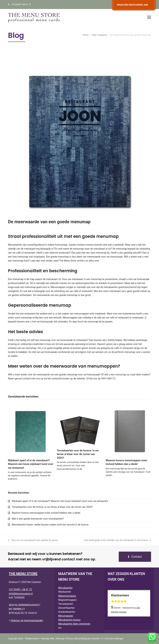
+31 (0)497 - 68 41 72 (20, 589)
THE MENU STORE (23, 574)
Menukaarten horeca (69, 620)
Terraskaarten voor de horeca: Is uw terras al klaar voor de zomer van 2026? (78, 454)
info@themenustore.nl (21, 594)
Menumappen (66, 616)
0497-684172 (108, 379)
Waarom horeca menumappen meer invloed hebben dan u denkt (46, 513)
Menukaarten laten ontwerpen (74, 624)
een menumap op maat (123, 375)
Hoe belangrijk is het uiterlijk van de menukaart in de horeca (118, 540)
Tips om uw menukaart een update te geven (33, 540)
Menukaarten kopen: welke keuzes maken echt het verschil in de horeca (50, 525)
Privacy (69, 639)
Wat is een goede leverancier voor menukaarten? (38, 519)
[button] (149, 17)
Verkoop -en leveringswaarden (27, 620)
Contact (135, 557)
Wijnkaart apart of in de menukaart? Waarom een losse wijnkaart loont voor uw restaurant (31, 464)
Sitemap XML (48, 639)
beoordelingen (114, 639)
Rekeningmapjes (67, 596)
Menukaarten (65, 588)
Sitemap (60, 639)
